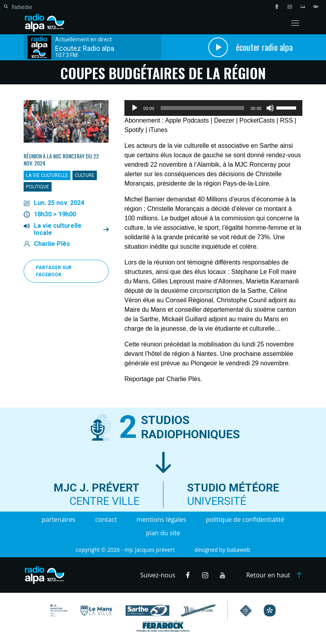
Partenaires (59, 519)
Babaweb (239, 550)
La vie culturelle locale (58, 229)
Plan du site (163, 533)
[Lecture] (135, 108)
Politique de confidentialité (245, 519)
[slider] (203, 108)
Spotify (134, 130)
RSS (286, 120)
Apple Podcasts (187, 120)
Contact (106, 519)
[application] (213, 108)
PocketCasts (257, 120)
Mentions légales (161, 519)
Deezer (224, 120)
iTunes (158, 130)
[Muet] (270, 108)
